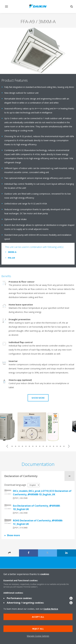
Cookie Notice (51, 609)
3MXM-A (12, 252)
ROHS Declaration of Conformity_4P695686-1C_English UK (38, 522)
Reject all (38, 629)
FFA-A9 (11, 258)
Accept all (38, 617)
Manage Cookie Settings (38, 636)
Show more (38, 398)
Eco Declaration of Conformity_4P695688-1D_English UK (37, 507)
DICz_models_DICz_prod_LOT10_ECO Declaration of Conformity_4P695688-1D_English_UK (42, 493)
